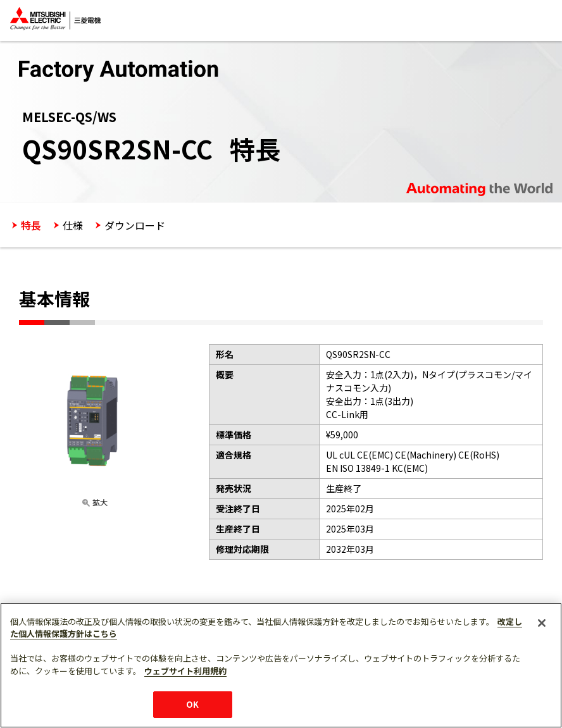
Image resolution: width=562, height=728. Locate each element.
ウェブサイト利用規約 (185, 700)
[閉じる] (542, 652)
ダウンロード (135, 225)
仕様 (73, 225)
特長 (31, 225)
